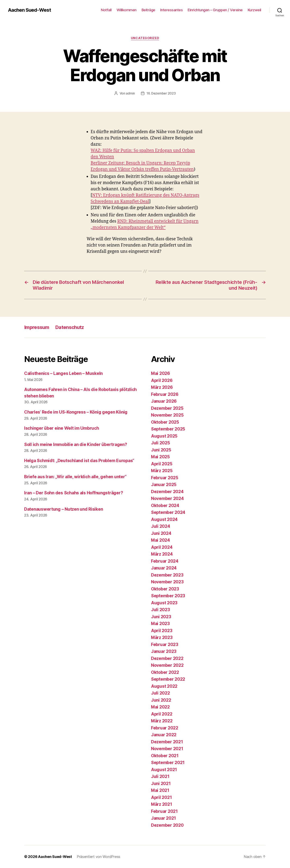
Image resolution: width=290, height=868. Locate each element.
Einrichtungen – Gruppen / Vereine (215, 10)
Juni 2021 (161, 783)
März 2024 (162, 554)
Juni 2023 (161, 617)
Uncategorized (145, 38)
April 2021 (161, 797)
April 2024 (162, 547)
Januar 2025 (164, 485)
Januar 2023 (164, 651)
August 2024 (164, 519)
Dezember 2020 (167, 825)
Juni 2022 (161, 700)
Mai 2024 (161, 540)
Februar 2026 (165, 394)
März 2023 (162, 637)
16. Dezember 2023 (161, 93)
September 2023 (168, 596)
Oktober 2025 (165, 422)
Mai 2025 (160, 457)
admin (130, 93)
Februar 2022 (165, 728)
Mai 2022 (160, 707)
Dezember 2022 (167, 658)
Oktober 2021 (165, 756)
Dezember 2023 (167, 575)
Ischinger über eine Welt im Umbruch (62, 428)
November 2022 (167, 665)
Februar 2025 (165, 478)
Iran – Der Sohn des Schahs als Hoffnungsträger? (74, 493)
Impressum (37, 327)
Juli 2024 (161, 526)
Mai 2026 (161, 373)
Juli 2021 (160, 776)
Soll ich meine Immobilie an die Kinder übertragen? (76, 444)
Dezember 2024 (167, 492)
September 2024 (168, 512)
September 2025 (168, 429)
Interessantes (172, 10)
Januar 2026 (164, 401)
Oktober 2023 (165, 589)
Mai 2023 (160, 624)
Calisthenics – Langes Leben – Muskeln (63, 373)
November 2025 (167, 415)
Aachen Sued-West (30, 10)
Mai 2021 (160, 790)
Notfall (106, 10)
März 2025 (162, 471)
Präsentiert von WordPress (98, 857)
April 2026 (162, 380)
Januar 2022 (164, 735)
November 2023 (167, 582)
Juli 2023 (161, 610)
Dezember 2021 (167, 742)
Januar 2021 (164, 818)
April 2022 (162, 714)
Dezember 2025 (167, 408)
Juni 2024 (161, 533)
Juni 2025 (161, 450)
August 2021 (164, 770)
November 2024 (167, 498)
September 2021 (168, 763)
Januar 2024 (164, 568)
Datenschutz (70, 327)
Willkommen (127, 10)
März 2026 (162, 387)
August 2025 (164, 436)
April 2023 (162, 631)
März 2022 (162, 721)
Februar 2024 (165, 561)
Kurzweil (254, 10)
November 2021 (167, 749)
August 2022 (164, 686)
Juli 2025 (161, 443)
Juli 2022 (161, 693)
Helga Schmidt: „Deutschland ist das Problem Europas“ (79, 461)
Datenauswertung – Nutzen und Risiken (64, 509)
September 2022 (168, 679)
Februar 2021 (164, 811)
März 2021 (162, 804)
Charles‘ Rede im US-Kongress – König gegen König (76, 412)
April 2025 (162, 464)
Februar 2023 (165, 645)
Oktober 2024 (165, 506)
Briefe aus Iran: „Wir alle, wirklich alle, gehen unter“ (75, 477)
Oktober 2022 (165, 672)
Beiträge (148, 10)
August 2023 (164, 603)
